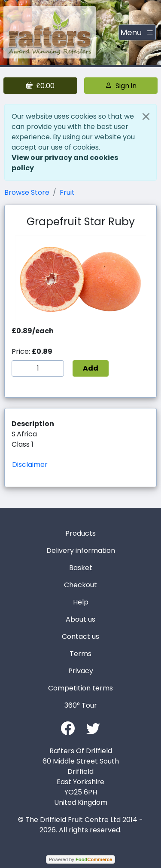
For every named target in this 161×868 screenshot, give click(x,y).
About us (80, 619)
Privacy (81, 671)
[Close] (146, 117)
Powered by (80, 859)
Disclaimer (30, 465)
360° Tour (81, 705)
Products (80, 533)
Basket (81, 568)
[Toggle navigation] (137, 33)
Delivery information (81, 551)
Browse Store (27, 192)
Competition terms (80, 688)
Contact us (80, 636)
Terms (80, 654)
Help (81, 602)
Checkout (80, 585)
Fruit (67, 192)
